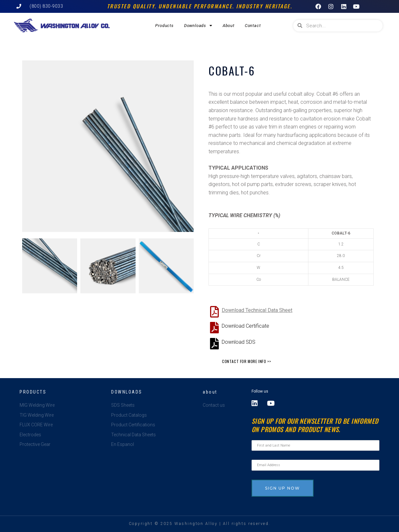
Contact (253, 26)
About (229, 26)
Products (164, 26)
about (210, 392)
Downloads (198, 26)
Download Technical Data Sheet (257, 310)
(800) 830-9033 (46, 6)
